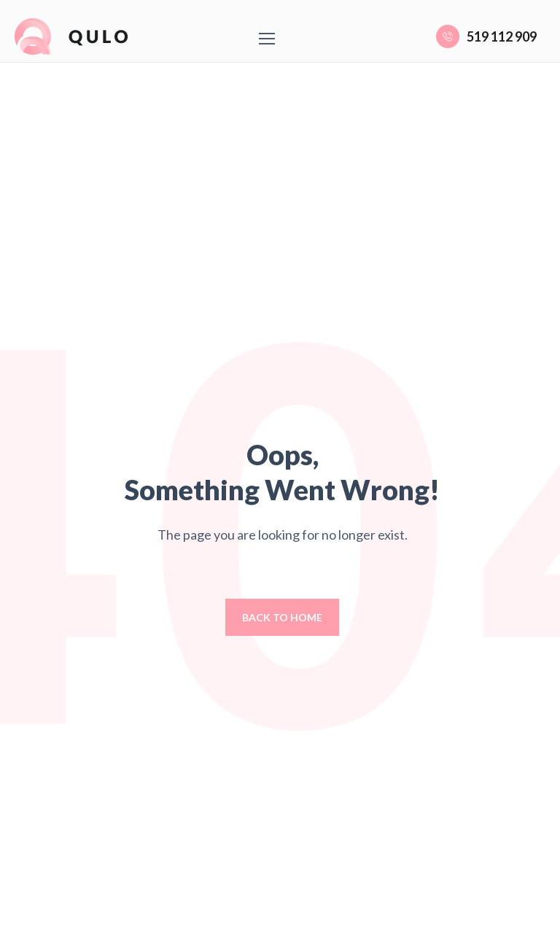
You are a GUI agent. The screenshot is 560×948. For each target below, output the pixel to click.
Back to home (282, 617)
